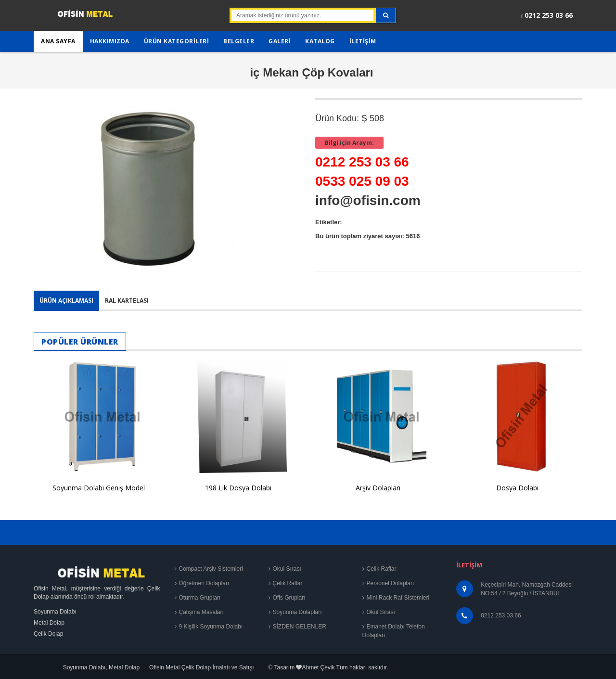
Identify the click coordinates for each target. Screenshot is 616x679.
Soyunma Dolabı (55, 612)
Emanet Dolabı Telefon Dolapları (394, 631)
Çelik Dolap (48, 634)
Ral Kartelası (127, 301)
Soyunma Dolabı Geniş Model (99, 488)
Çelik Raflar (288, 583)
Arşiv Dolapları (378, 488)
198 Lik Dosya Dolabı (238, 488)
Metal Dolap (49, 623)
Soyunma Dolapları (297, 612)
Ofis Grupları (289, 598)
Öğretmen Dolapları (204, 583)
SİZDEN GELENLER (300, 627)
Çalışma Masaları (201, 612)
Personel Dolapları (391, 583)
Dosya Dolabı (517, 488)
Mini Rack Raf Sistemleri (398, 598)
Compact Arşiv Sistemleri (211, 569)
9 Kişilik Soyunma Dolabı (211, 627)
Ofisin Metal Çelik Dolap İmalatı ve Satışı (201, 667)
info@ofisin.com (368, 200)
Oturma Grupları (200, 598)
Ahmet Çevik (318, 667)
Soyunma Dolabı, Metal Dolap (101, 667)
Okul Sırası (287, 569)
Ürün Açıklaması (66, 301)
